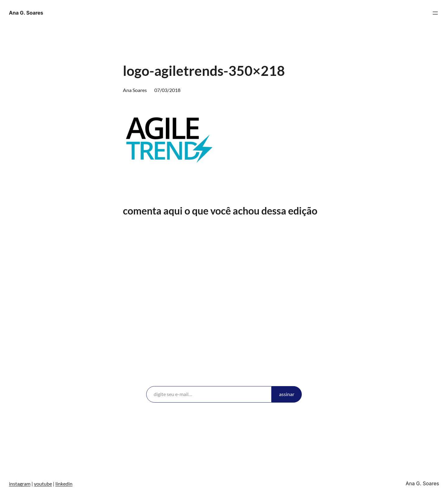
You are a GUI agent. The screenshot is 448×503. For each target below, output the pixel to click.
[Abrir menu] (435, 13)
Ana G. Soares (26, 13)
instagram (20, 484)
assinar (287, 394)
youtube (43, 484)
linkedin (64, 484)
